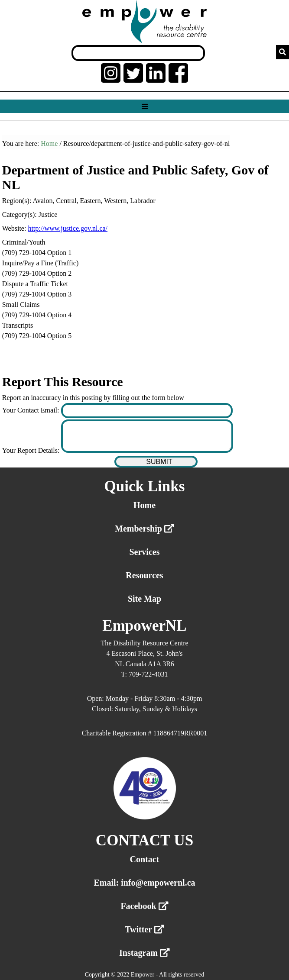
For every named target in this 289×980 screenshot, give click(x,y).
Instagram (144, 953)
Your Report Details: (32, 450)
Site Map (144, 599)
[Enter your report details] (147, 436)
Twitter (144, 929)
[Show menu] (144, 107)
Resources (144, 575)
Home (49, 143)
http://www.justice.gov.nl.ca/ (68, 228)
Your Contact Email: (32, 410)
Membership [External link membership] (144, 529)
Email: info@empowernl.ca (144, 883)
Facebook (144, 906)
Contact (145, 859)
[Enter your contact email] (147, 411)
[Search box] (138, 53)
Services (144, 552)
